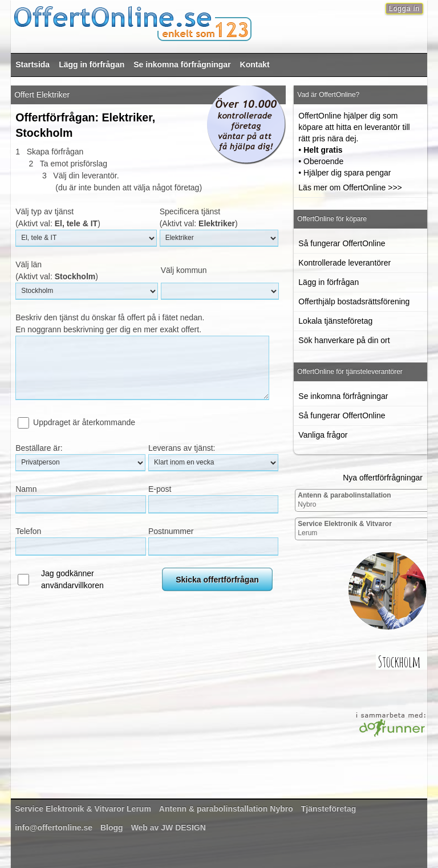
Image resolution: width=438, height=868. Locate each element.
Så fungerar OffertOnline (342, 243)
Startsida (33, 64)
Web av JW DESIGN (169, 828)
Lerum (345, 528)
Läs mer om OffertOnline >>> (350, 188)
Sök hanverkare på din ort (344, 340)
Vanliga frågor (323, 435)
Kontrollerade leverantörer (344, 263)
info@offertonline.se (54, 828)
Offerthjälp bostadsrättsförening (354, 301)
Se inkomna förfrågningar (182, 64)
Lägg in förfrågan (92, 64)
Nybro (344, 500)
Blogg (112, 828)
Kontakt (255, 64)
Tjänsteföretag (328, 809)
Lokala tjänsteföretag (335, 321)
